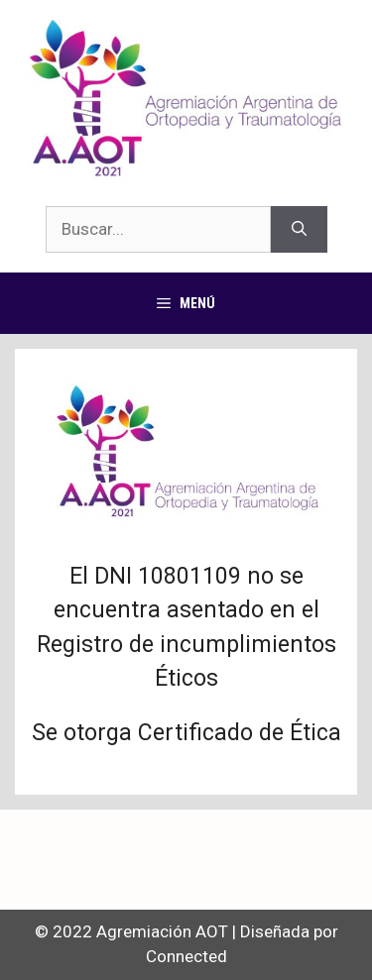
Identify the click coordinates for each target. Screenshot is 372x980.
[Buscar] (299, 230)
